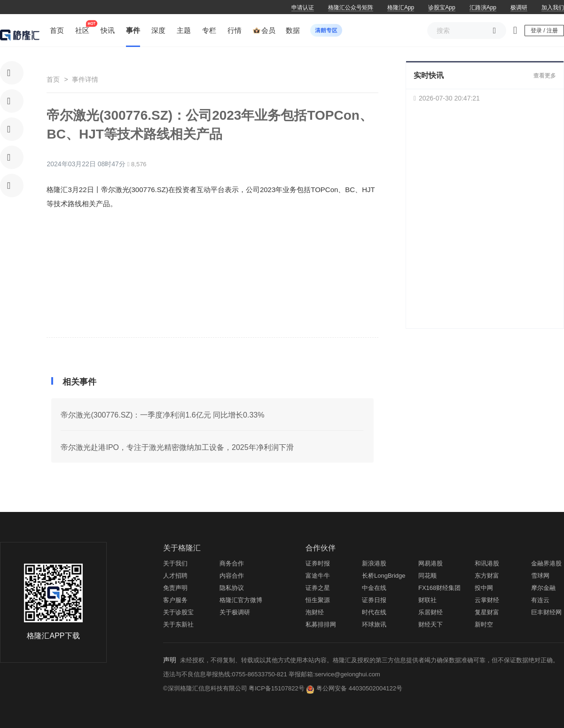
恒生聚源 (318, 600)
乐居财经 (431, 612)
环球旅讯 (374, 624)
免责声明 (175, 588)
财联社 (427, 600)
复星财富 (487, 612)
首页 (53, 79)
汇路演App (483, 8)
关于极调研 (235, 612)
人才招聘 (175, 576)
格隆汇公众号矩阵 (351, 8)
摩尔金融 (543, 588)
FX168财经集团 (439, 588)
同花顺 (427, 576)
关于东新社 (178, 624)
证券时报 (318, 563)
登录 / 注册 (544, 31)
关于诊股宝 (178, 612)
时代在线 (374, 612)
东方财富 (487, 576)
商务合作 (232, 563)
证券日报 (374, 600)
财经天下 (431, 624)
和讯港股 (487, 563)
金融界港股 (546, 563)
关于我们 (175, 563)
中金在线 (374, 588)
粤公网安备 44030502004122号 (359, 688)
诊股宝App (442, 8)
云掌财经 (487, 600)
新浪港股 (374, 563)
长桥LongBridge (384, 576)
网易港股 (431, 563)
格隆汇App (401, 8)
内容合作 (232, 576)
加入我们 (553, 8)
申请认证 (303, 8)
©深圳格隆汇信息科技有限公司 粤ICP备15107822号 (235, 688)
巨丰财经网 (546, 612)
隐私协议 (232, 588)
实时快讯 (429, 75)
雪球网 (540, 576)
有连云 (540, 600)
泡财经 (315, 612)
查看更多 (545, 76)
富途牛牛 (318, 576)
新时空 (484, 624)
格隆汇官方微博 (241, 600)
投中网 (484, 588)
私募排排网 (321, 624)
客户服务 (175, 600)
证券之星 (318, 588)
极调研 (519, 8)
